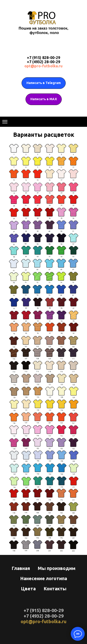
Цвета (28, 589)
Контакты (55, 589)
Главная (21, 568)
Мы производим (57, 568)
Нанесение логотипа (44, 578)
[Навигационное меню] (5, 122)
